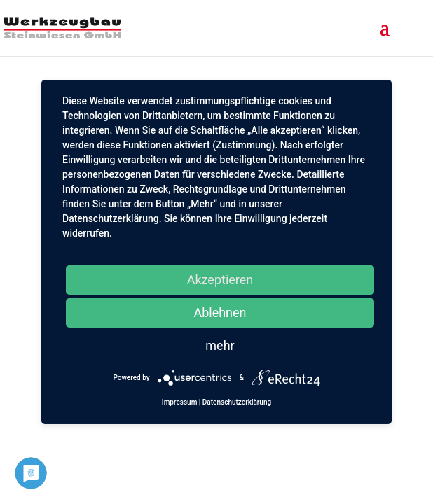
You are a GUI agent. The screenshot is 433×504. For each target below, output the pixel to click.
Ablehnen (220, 313)
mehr (220, 345)
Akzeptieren (220, 280)
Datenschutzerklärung (237, 402)
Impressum (180, 402)
